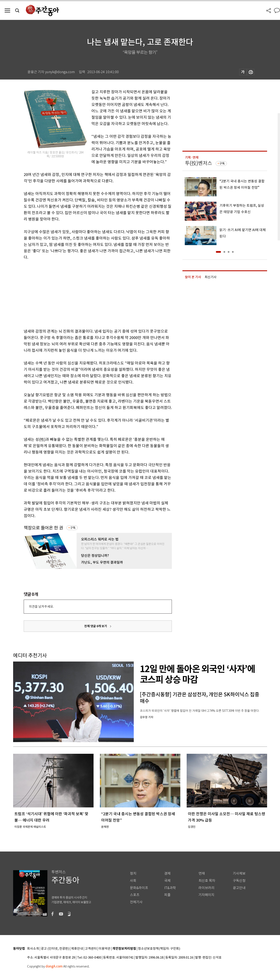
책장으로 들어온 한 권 (43, 528)
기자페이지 (206, 895)
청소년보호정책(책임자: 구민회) (159, 949)
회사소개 (33, 949)
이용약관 (105, 949)
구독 (73, 528)
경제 (167, 873)
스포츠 (135, 895)
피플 (167, 895)
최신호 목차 (207, 881)
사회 (133, 881)
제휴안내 (77, 949)
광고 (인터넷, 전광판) (55, 949)
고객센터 (91, 949)
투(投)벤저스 (199, 163)
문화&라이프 (139, 888)
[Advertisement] (87, 293)
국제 (167, 881)
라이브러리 (206, 888)
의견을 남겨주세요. (41, 607)
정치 (133, 873)
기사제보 (239, 873)
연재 (202, 873)
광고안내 (239, 888)
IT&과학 (170, 888)
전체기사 (136, 902)
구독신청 (239, 881)
